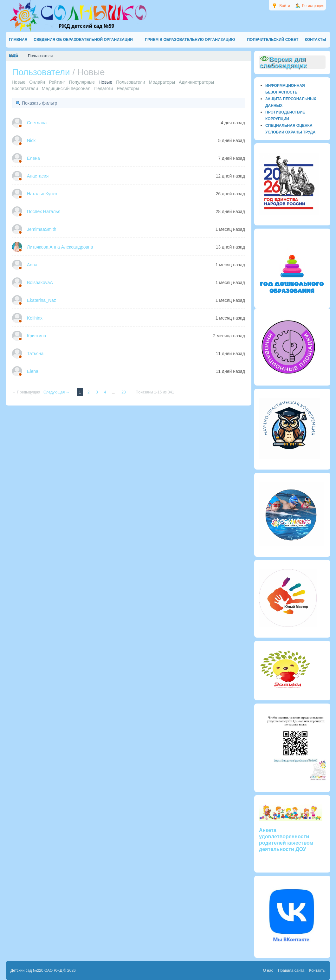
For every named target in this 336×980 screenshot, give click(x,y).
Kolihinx (35, 318)
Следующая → (57, 392)
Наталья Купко (42, 194)
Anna (32, 265)
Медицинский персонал (66, 88)
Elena (33, 371)
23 (124, 392)
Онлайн (37, 82)
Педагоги (103, 88)
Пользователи (130, 82)
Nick (31, 140)
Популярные (82, 82)
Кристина (37, 336)
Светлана (37, 123)
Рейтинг (57, 82)
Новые (19, 82)
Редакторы (128, 88)
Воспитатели (25, 88)
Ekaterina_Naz (42, 300)
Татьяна (35, 354)
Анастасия (38, 176)
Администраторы (196, 82)
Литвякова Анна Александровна (60, 247)
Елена (33, 158)
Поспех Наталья (44, 211)
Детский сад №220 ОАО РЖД (36, 970)
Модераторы (162, 82)
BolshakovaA (40, 282)
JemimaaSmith (42, 229)
